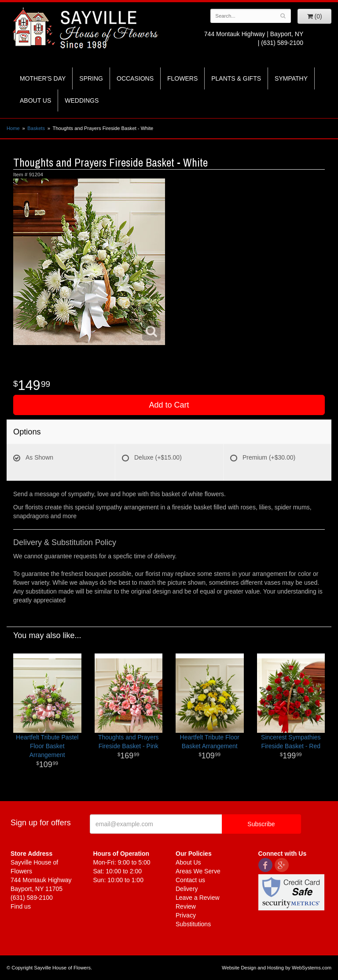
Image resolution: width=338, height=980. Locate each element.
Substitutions (193, 924)
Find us (21, 906)
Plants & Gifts (236, 78)
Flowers (182, 78)
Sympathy (291, 78)
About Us (35, 100)
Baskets (36, 128)
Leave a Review (198, 898)
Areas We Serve (198, 871)
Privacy (186, 915)
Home (13, 128)
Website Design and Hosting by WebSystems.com (277, 968)
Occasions (135, 78)
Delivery (187, 889)
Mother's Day (43, 78)
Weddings (82, 100)
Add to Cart (169, 405)
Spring (91, 78)
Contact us (190, 880)
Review (186, 906)
